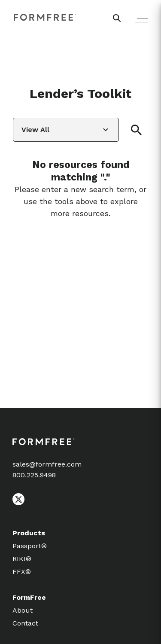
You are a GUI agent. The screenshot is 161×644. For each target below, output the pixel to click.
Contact (25, 623)
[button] (136, 130)
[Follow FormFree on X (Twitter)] (18, 503)
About (23, 610)
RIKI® (22, 559)
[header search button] (117, 18)
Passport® (30, 546)
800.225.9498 (34, 475)
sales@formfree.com (47, 464)
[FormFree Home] (45, 18)
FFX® (22, 572)
